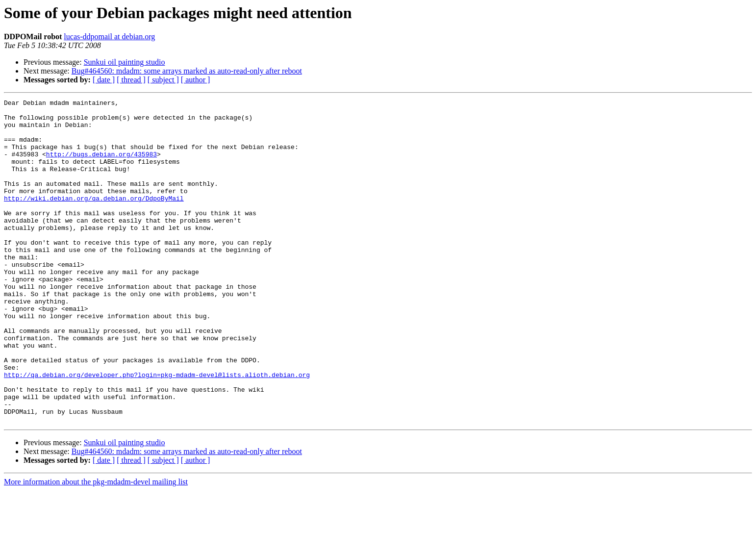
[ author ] (196, 80)
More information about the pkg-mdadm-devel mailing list (96, 546)
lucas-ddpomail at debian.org (109, 37)
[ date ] (104, 80)
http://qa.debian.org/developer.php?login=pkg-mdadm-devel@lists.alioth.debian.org (157, 430)
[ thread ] (131, 80)
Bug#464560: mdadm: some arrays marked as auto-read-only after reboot (187, 71)
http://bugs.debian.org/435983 (101, 166)
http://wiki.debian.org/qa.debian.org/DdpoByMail (94, 219)
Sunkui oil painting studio (125, 62)
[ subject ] (163, 80)
